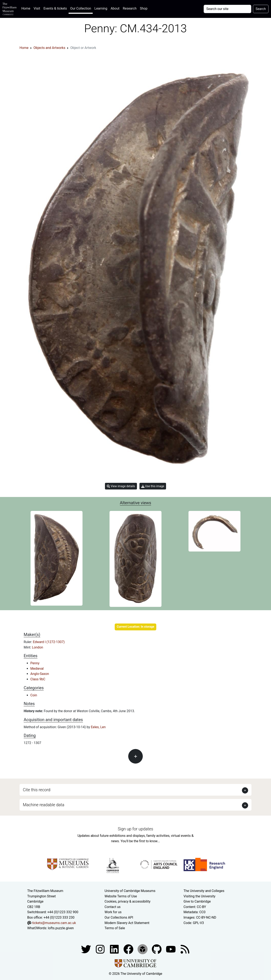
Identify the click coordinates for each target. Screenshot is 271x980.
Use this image (153, 486)
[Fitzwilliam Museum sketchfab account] (143, 949)
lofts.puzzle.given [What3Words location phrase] (61, 928)
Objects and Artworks (49, 48)
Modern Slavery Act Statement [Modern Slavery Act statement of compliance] (127, 923)
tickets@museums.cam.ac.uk (54, 923)
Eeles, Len (98, 727)
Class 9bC (38, 679)
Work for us (113, 912)
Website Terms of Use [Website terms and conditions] (121, 896)
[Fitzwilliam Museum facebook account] (115, 949)
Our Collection (81, 8)
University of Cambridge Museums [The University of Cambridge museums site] (130, 891)
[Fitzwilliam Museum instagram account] (101, 949)
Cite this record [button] (37, 790)
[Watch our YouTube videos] (171, 949)
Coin (34, 695)
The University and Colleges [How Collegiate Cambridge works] (204, 891)
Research (130, 8)
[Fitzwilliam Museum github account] (157, 949)
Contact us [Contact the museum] (113, 907)
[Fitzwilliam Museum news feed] (185, 949)
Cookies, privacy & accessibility (127, 901)
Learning (101, 8)
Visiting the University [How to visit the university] (199, 896)
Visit (37, 8)
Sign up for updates (135, 829)
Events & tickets (55, 8)
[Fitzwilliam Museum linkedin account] (129, 949)
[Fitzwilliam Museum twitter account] (86, 949)
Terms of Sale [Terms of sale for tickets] (115, 928)
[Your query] (227, 9)
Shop (144, 8)
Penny (35, 663)
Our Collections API (119, 917)
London (38, 647)
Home (27, 8)
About (115, 8)
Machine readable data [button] (44, 805)
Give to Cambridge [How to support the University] (197, 901)
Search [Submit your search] (261, 9)
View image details (121, 486)
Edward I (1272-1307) (49, 642)
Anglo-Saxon (40, 674)
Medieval (37, 669)
